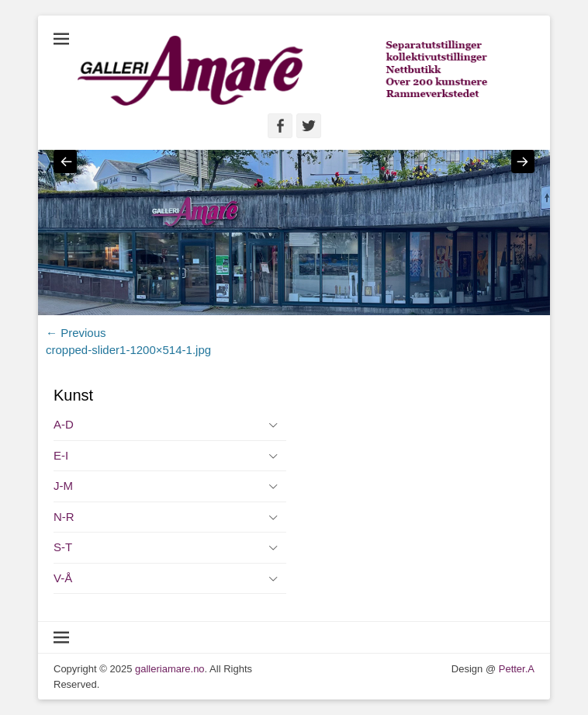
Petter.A (515, 669)
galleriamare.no (170, 669)
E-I (61, 455)
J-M (63, 486)
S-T (63, 547)
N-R (64, 517)
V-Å (63, 578)
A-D (64, 424)
